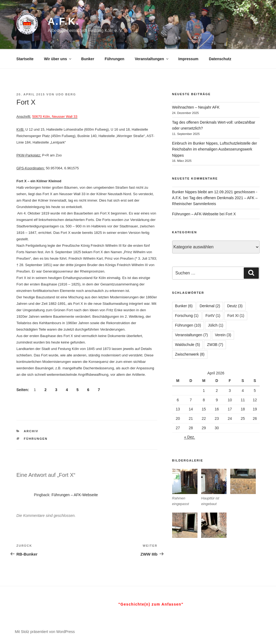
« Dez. (189, 437)
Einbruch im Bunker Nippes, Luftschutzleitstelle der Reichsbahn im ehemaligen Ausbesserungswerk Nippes (215, 149)
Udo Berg (66, 94)
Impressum (188, 59)
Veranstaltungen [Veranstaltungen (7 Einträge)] (192, 335)
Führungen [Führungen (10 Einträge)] (188, 325)
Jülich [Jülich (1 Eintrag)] (216, 325)
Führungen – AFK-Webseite (75, 495)
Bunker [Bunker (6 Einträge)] (184, 306)
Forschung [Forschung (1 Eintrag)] (187, 316)
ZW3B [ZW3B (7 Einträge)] (215, 345)
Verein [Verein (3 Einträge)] (223, 335)
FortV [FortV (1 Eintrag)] (213, 316)
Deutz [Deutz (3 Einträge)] (235, 306)
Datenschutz (220, 59)
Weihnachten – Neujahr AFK (196, 107)
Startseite (25, 59)
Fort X (231, 214)
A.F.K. (63, 21)
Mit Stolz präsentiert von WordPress (45, 632)
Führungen (114, 59)
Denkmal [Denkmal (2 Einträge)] (210, 306)
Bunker (88, 59)
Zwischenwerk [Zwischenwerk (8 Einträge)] (190, 354)
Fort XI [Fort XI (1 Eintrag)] (236, 316)
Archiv (31, 431)
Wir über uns (58, 59)
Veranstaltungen (152, 59)
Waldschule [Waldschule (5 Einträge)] (188, 345)
